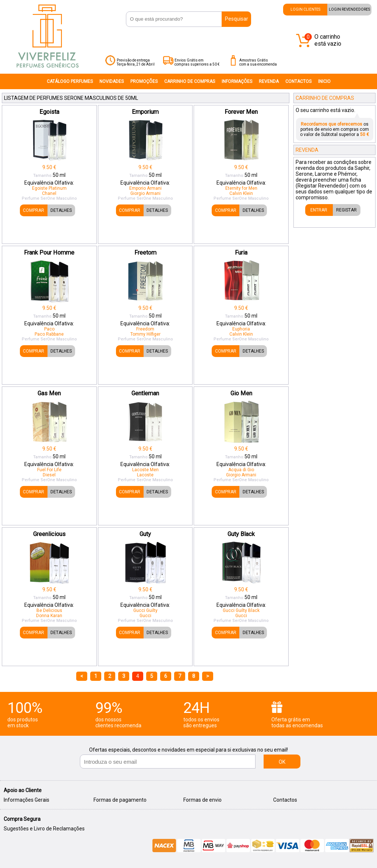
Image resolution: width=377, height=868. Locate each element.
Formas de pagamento (120, 800)
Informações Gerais (27, 800)
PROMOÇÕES (144, 81)
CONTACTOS (298, 81)
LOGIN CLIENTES (305, 9)
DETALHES (61, 210)
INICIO (324, 81)
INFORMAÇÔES (237, 81)
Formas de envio (202, 800)
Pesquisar (237, 19)
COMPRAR (34, 210)
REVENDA (269, 81)
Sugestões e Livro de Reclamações (44, 829)
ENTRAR (319, 210)
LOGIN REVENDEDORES (349, 9)
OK (282, 762)
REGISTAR (346, 210)
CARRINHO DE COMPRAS (190, 81)
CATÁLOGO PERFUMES (70, 81)
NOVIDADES (112, 81)
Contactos (285, 800)
